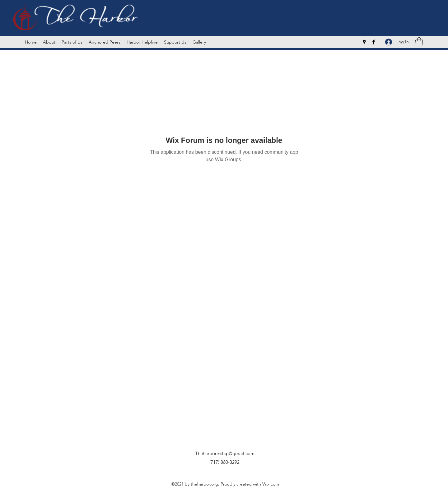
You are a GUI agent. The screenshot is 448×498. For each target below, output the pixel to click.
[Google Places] (364, 42)
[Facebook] (374, 42)
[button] (419, 42)
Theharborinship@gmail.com (225, 453)
